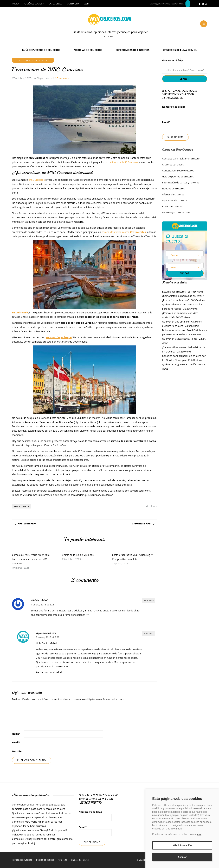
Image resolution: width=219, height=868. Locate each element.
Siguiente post (142, 523)
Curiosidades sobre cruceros (178, 170)
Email (16, 742)
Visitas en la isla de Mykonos (78, 555)
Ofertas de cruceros (173, 194)
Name (16, 734)
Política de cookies (45, 860)
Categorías (55, 4)
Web (86, 4)
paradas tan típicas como (124, 232)
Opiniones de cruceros (175, 200)
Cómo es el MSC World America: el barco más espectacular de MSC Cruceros (31, 559)
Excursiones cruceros (174, 292)
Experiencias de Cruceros (133, 50)
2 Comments (62, 78)
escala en (59, 337)
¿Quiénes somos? (34, 4)
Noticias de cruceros (88, 50)
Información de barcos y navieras (181, 182)
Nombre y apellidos (179, 111)
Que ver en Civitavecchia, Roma (180, 339)
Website (17, 751)
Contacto (73, 4)
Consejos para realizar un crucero (181, 159)
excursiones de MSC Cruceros (121, 162)
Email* (179, 126)
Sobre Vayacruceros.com (176, 212)
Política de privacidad (22, 860)
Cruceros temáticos (173, 165)
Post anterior (27, 523)
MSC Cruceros (37, 180)
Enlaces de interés (80, 860)
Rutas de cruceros (172, 206)
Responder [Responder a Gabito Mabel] (149, 601)
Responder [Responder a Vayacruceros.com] (149, 633)
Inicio (15, 4)
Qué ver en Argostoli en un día (179, 364)
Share (152, 506)
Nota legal (62, 860)
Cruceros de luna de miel (180, 50)
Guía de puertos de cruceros (41, 50)
